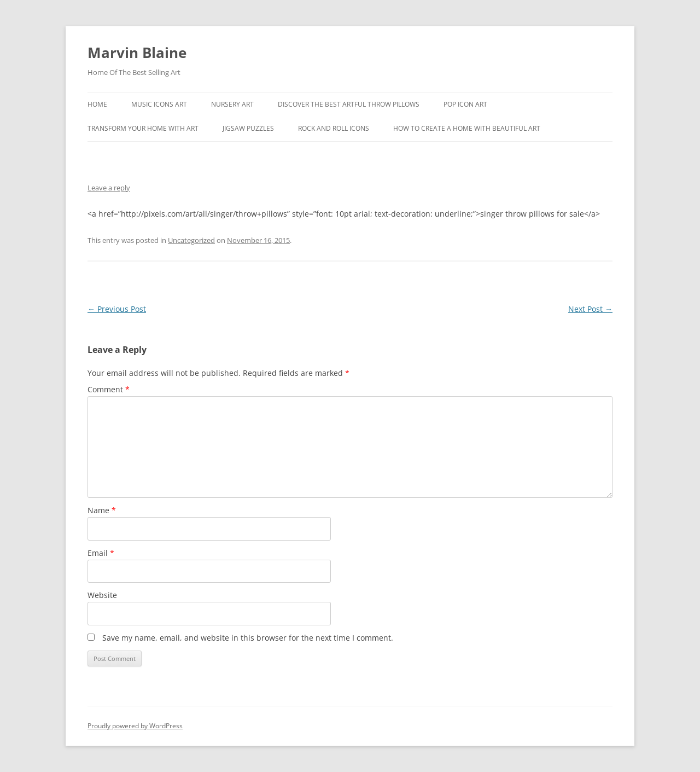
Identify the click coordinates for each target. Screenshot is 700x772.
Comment (109, 389)
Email (101, 553)
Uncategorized (191, 240)
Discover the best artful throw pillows (349, 104)
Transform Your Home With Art (143, 128)
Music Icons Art (159, 104)
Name (102, 510)
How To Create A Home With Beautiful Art (467, 128)
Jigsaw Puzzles (248, 128)
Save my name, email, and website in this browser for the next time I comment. (248, 638)
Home (97, 104)
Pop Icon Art (465, 104)
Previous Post (117, 309)
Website (102, 595)
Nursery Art (232, 104)
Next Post (590, 309)
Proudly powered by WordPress (135, 726)
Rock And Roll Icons (334, 128)
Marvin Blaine (137, 53)
